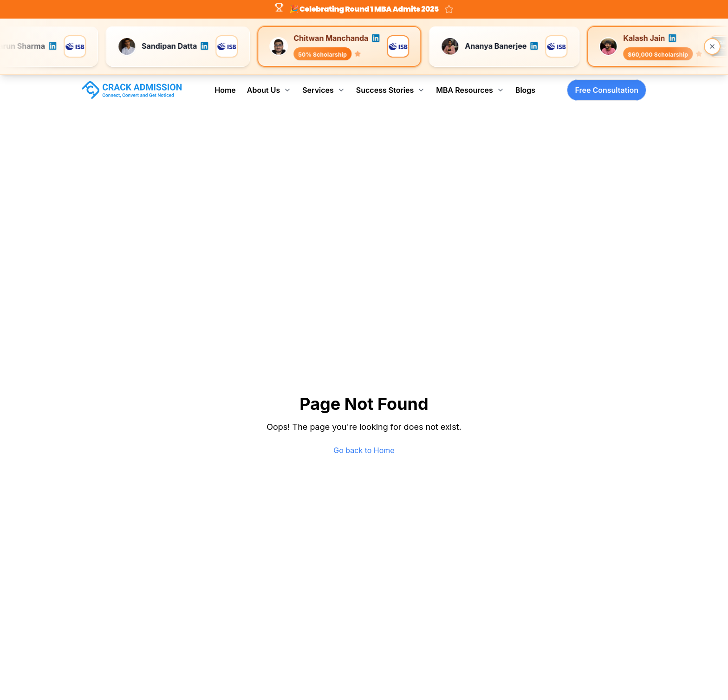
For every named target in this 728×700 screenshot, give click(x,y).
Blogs (525, 90)
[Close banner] (712, 46)
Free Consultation (607, 90)
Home (225, 90)
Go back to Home (364, 450)
